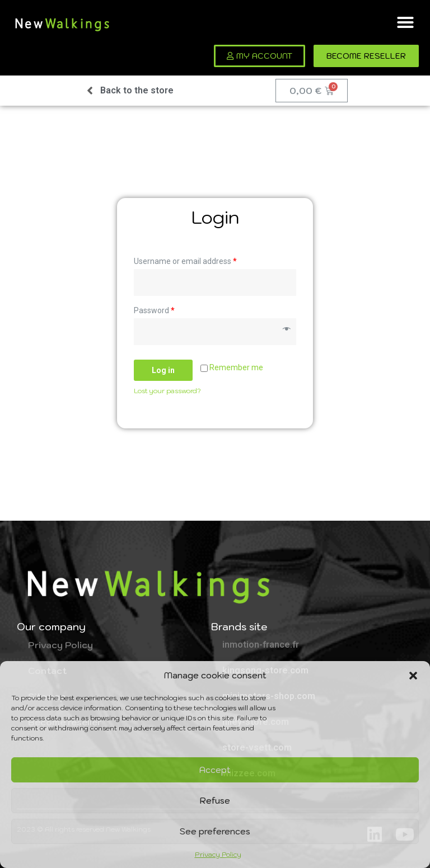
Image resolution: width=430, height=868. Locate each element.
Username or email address (185, 261)
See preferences (215, 831)
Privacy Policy (218, 854)
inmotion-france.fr (261, 645)
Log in (163, 370)
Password (154, 310)
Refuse (215, 801)
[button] (413, 676)
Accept (215, 770)
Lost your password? (167, 391)
